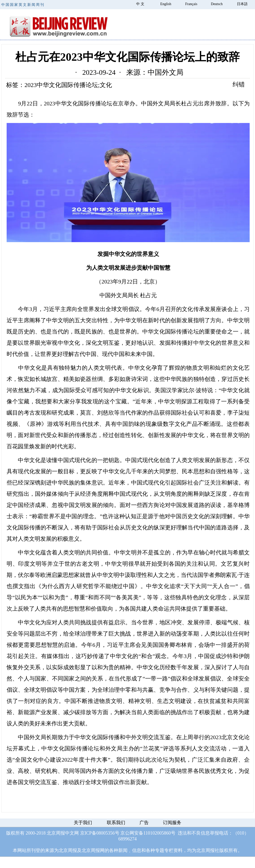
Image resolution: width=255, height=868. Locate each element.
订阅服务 (172, 823)
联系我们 (116, 823)
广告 (144, 823)
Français (191, 4)
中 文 (140, 4)
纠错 (239, 84)
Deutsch (217, 4)
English (166, 4)
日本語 (242, 4)
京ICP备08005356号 (100, 833)
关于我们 (83, 823)
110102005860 (157, 833)
